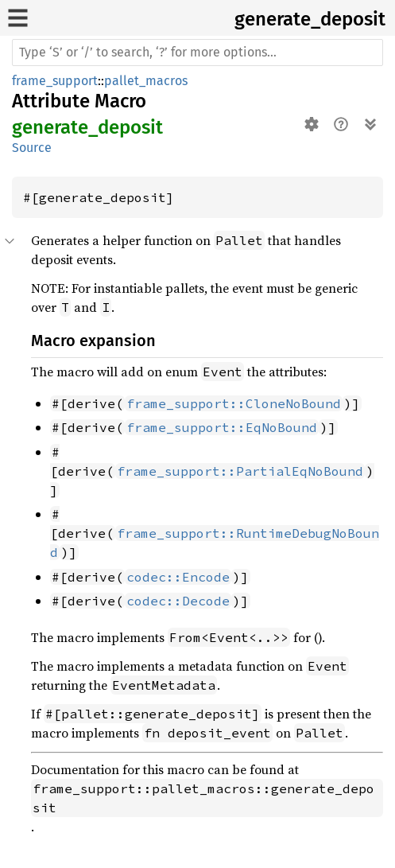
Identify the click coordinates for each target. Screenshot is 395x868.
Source (32, 148)
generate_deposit (310, 19)
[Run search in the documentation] (197, 53)
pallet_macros (146, 81)
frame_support (55, 81)
